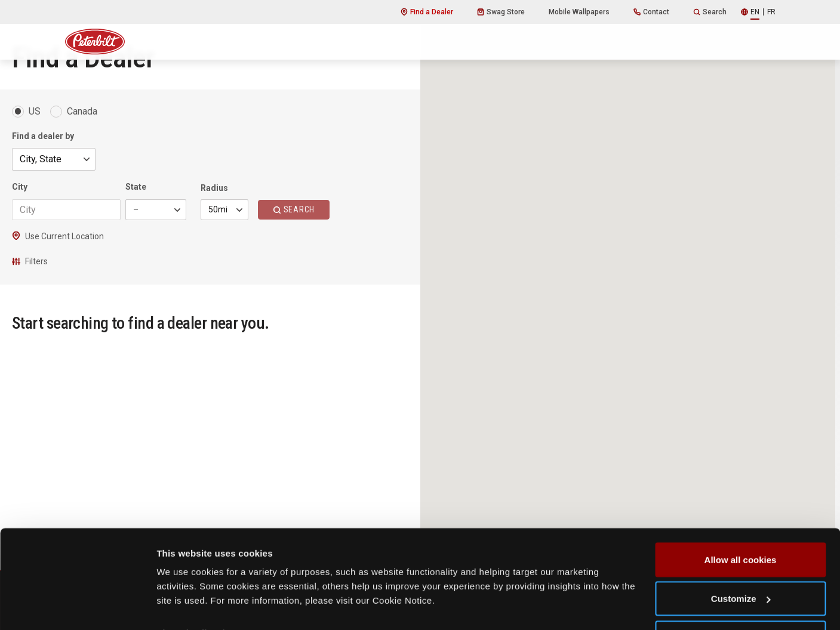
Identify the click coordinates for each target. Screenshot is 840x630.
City (20, 187)
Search (710, 12)
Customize (741, 559)
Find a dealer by (43, 136)
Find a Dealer (427, 12)
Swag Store (501, 12)
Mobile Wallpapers (579, 12)
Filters (30, 261)
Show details (184, 593)
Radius (214, 188)
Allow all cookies (741, 520)
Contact (651, 12)
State (136, 187)
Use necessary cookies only (740, 598)
